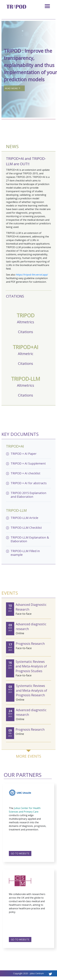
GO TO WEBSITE (20, 853)
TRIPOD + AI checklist (25, 473)
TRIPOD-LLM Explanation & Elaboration (30, 539)
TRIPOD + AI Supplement (28, 463)
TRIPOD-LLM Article (24, 518)
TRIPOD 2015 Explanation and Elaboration (28, 495)
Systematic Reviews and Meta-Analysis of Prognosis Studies (31, 666)
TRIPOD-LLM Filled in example (25, 553)
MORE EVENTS (29, 756)
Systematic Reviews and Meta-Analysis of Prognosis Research (31, 690)
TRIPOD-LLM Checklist (26, 528)
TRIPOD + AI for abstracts (29, 483)
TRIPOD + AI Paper (24, 454)
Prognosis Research (30, 644)
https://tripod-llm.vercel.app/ (32, 275)
